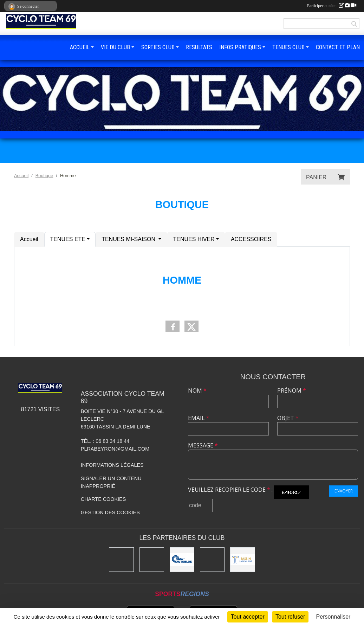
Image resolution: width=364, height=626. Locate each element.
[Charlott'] (121, 560)
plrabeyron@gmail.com (115, 449)
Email (199, 418)
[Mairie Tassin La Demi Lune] (242, 560)
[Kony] (152, 560)
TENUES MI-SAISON (129, 239)
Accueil (29, 239)
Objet (288, 418)
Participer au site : (332, 6)
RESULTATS (199, 47)
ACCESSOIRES (251, 239)
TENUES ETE (68, 239)
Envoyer (344, 491)
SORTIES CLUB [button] (158, 47)
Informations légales (112, 465)
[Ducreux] (212, 560)
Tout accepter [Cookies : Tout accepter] (248, 617)
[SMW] (182, 560)
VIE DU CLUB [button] (115, 47)
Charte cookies (103, 499)
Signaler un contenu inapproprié (111, 482)
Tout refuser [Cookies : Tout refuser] (290, 617)
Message (203, 445)
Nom (197, 391)
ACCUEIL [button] (80, 47)
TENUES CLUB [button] (288, 47)
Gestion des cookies (110, 512)
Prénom (292, 391)
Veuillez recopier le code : (230, 490)
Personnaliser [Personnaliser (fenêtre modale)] (333, 617)
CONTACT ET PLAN (338, 47)
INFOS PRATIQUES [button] (240, 47)
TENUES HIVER (194, 239)
